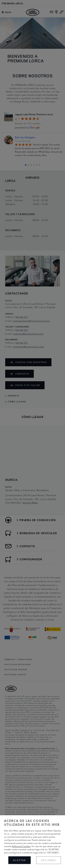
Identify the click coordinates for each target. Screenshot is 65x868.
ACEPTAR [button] (19, 860)
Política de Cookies (21, 846)
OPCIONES (49, 860)
